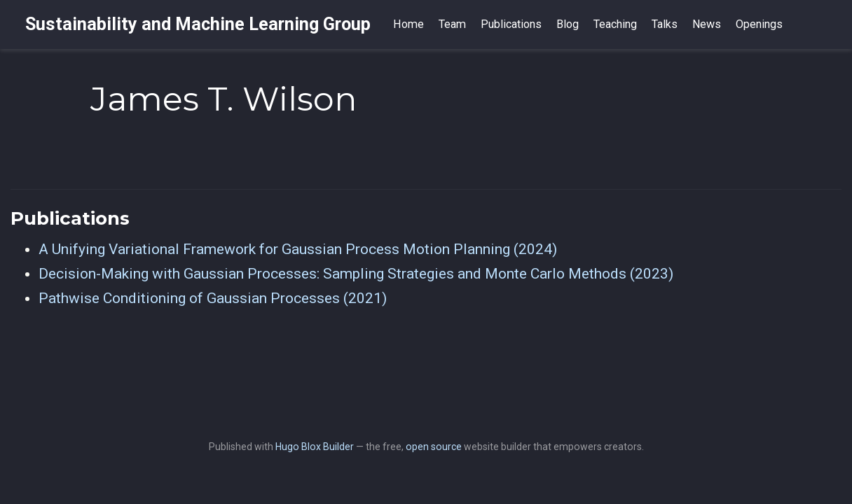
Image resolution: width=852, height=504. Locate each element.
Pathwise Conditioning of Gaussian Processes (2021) (213, 298)
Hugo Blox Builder (315, 447)
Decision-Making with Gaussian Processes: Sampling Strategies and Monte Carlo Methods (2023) (356, 274)
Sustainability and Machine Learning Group (198, 24)
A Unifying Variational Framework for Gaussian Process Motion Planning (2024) (298, 249)
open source (434, 447)
